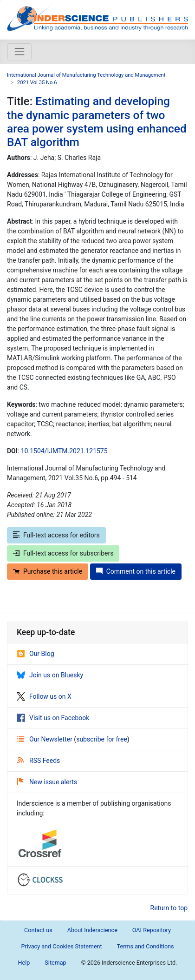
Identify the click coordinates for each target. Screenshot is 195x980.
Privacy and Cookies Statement (61, 946)
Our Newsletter (45, 739)
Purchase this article (48, 571)
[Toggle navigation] (19, 52)
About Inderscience (92, 930)
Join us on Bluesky (50, 675)
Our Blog (36, 654)
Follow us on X (44, 696)
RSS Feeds (39, 761)
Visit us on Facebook (53, 718)
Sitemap (55, 963)
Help (24, 963)
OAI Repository (152, 930)
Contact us (38, 930)
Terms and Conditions (146, 946)
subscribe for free (102, 739)
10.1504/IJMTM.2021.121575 (64, 451)
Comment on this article (136, 571)
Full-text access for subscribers (63, 553)
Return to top (169, 908)
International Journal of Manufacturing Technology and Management (86, 75)
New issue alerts (47, 782)
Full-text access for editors (56, 535)
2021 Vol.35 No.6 (37, 83)
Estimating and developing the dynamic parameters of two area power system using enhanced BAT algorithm (97, 122)
